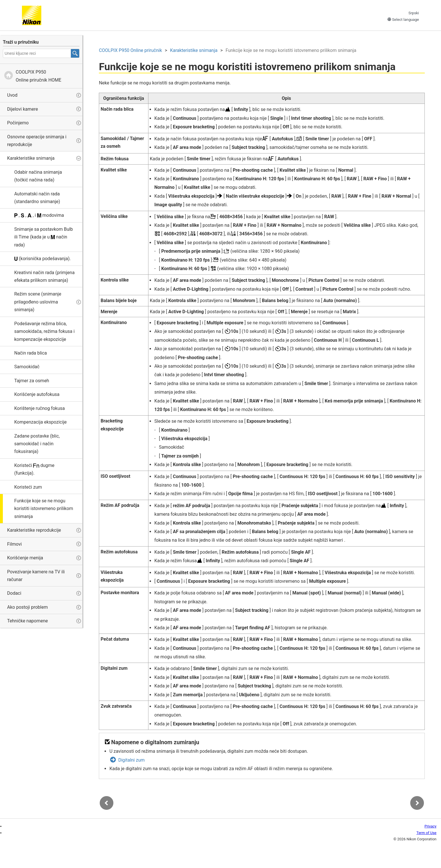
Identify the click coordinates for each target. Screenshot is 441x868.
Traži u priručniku (21, 42)
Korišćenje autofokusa (37, 394)
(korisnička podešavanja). (42, 259)
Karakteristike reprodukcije (34, 530)
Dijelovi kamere (23, 109)
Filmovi (14, 544)
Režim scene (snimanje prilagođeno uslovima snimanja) (38, 302)
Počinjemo (18, 123)
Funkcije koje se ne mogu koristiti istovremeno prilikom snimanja (44, 509)
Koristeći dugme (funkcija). (34, 469)
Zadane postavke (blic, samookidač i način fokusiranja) (37, 444)
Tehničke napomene (27, 621)
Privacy (430, 827)
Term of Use (426, 833)
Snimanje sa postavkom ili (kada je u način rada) (44, 237)
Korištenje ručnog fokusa (39, 408)
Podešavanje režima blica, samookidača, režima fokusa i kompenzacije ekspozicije (44, 331)
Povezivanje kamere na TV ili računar (36, 576)
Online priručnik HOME (38, 76)
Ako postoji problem (27, 607)
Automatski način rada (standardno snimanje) (37, 198)
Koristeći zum (28, 487)
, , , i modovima (39, 215)
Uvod (12, 95)
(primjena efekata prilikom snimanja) (44, 276)
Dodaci (14, 593)
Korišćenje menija (25, 558)
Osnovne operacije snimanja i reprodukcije (37, 141)
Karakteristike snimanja (31, 158)
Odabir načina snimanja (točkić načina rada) (38, 176)
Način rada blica (31, 353)
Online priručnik (131, 51)
